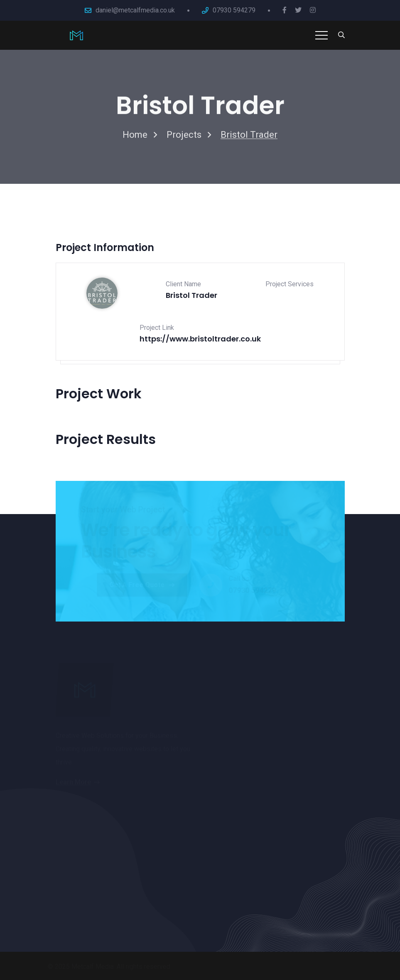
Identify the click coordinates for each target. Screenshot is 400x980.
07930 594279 (234, 10)
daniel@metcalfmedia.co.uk (135, 10)
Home (135, 136)
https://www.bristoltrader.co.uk (200, 339)
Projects (184, 136)
